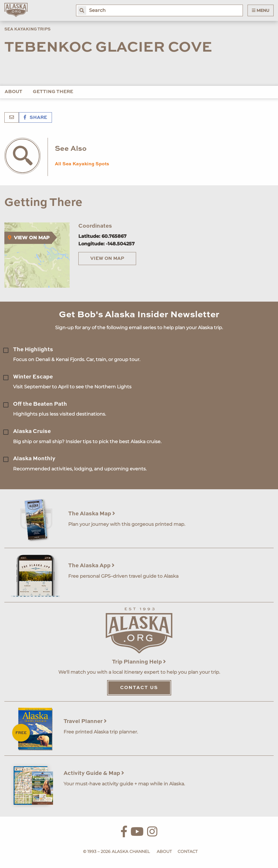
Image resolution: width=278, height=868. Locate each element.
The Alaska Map (92, 514)
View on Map (107, 259)
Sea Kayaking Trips (27, 29)
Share (35, 118)
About (13, 92)
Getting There (53, 92)
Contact (188, 851)
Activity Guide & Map (94, 773)
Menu (261, 10)
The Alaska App (91, 566)
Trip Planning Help (139, 662)
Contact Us (139, 688)
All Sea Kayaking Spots (82, 164)
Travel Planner (85, 721)
